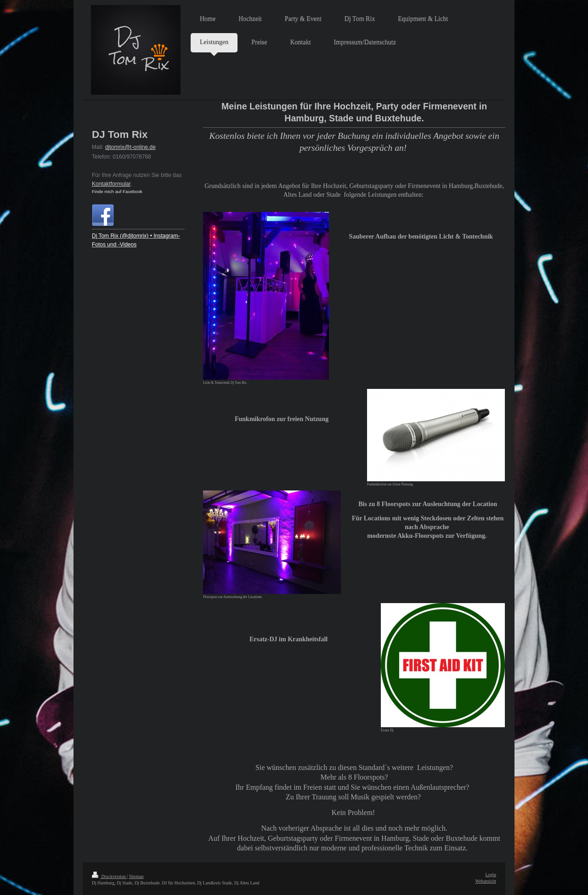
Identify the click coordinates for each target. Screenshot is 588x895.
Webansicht (486, 881)
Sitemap (136, 876)
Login (491, 875)
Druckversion (109, 876)
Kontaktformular (111, 184)
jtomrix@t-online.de (132, 147)
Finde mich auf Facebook (117, 191)
